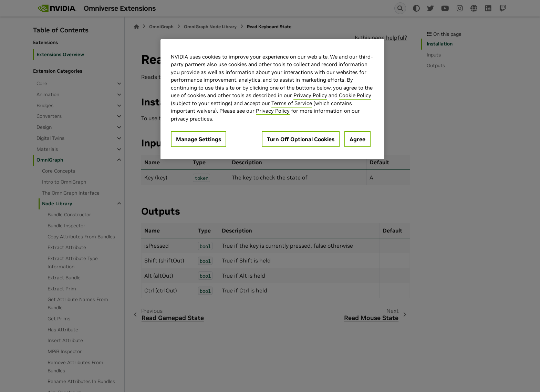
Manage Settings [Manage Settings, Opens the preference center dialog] (199, 139)
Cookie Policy (355, 95)
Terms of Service (292, 103)
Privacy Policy (310, 95)
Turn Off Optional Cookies (301, 139)
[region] (272, 99)
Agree (357, 139)
